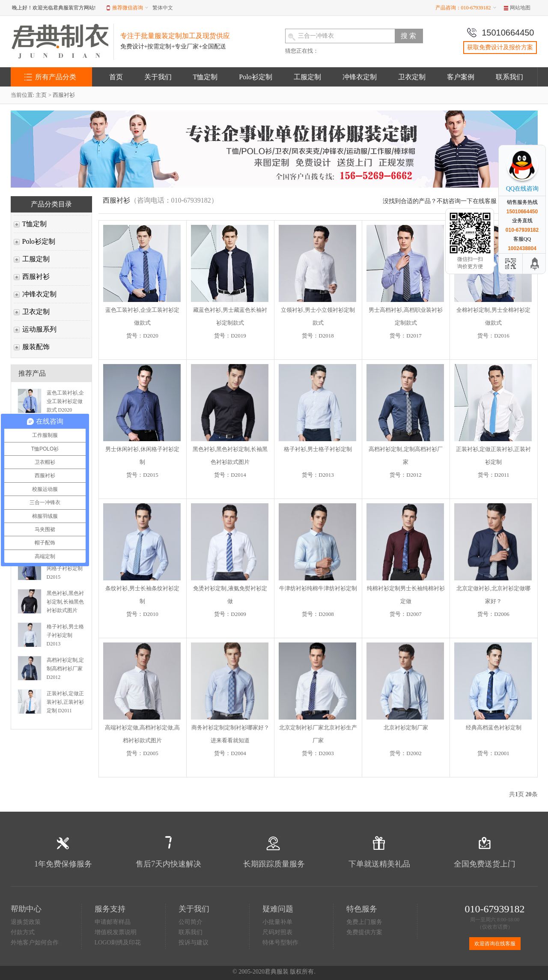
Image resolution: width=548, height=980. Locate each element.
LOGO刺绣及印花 (118, 943)
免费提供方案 (364, 932)
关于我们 (158, 77)
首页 (116, 77)
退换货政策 (26, 922)
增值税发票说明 (116, 932)
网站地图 (520, 8)
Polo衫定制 (255, 77)
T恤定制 (205, 77)
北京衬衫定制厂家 (406, 728)
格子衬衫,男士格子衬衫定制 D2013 (65, 635)
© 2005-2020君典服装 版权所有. (274, 972)
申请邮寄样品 (113, 922)
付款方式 (23, 932)
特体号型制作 (280, 943)
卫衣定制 (412, 77)
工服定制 (307, 77)
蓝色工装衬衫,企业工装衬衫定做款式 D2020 (65, 401)
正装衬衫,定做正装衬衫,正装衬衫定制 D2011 (65, 702)
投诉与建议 (194, 943)
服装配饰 (36, 347)
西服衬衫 (64, 95)
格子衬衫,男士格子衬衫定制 (318, 449)
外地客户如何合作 (35, 943)
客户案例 (461, 77)
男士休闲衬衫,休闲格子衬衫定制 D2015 (65, 568)
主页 (41, 95)
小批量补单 (277, 922)
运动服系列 (39, 329)
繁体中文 (163, 8)
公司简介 (191, 922)
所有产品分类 (56, 77)
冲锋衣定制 (360, 77)
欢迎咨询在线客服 (495, 944)
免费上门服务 (364, 922)
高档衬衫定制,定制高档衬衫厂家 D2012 (65, 669)
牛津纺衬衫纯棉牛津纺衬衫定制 (318, 588)
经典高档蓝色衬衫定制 (494, 728)
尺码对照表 (277, 932)
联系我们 (509, 77)
